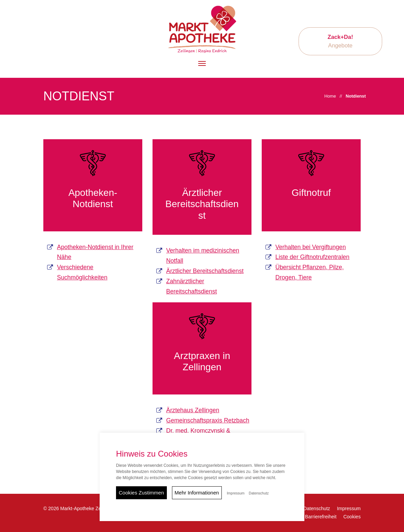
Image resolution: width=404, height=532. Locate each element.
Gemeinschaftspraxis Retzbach (208, 420)
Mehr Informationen (197, 493)
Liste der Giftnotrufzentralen (312, 257)
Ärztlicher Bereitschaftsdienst (205, 271)
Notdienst (356, 96)
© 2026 (79, 508)
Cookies (352, 517)
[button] (202, 63)
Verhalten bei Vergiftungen (311, 247)
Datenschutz (317, 508)
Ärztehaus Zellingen (193, 410)
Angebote (340, 41)
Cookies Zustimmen (141, 493)
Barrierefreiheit (321, 517)
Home (330, 96)
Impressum (349, 508)
